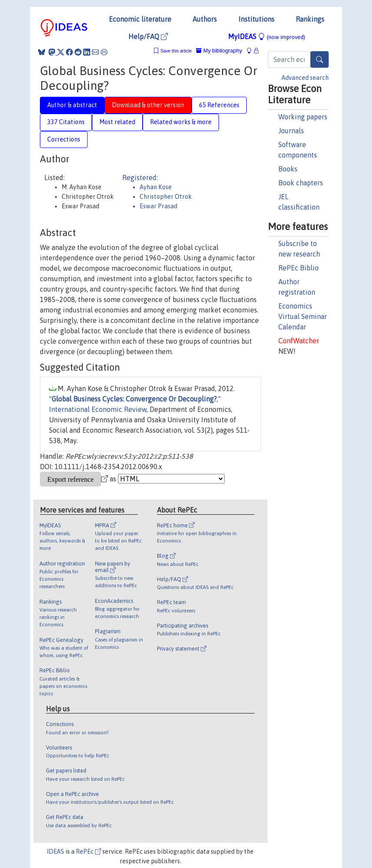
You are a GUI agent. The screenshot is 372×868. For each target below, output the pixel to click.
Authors (205, 19)
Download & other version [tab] (148, 105)
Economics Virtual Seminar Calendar (303, 316)
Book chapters (301, 183)
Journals (291, 131)
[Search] (320, 59)
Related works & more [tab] (181, 122)
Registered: (140, 178)
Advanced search (305, 78)
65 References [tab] (219, 105)
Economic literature (140, 19)
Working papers (303, 117)
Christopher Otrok (166, 197)
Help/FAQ (148, 36)
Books (288, 169)
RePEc (88, 852)
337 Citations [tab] (66, 122)
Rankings (310, 19)
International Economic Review (98, 409)
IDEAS (55, 852)
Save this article (176, 51)
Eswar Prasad (158, 206)
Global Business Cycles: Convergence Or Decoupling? (134, 399)
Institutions (256, 19)
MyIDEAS (267, 36)
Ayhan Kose (156, 187)
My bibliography (219, 51)
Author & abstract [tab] (72, 105)
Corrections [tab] (64, 139)
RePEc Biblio (299, 268)
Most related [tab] (117, 122)
